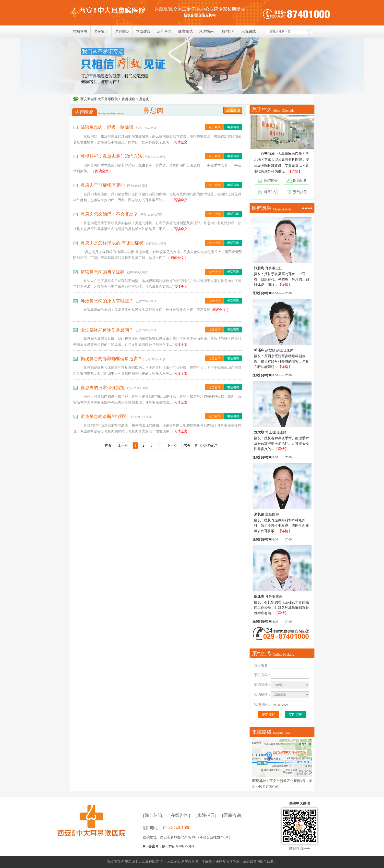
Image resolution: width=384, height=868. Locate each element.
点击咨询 (215, 127)
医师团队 (122, 31)
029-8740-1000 (177, 828)
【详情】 (295, 171)
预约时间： (263, 704)
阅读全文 (181, 142)
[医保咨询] (232, 815)
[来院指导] (206, 815)
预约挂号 (228, 31)
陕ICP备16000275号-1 (178, 846)
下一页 (172, 446)
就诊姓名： (263, 665)
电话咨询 (233, 127)
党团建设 (143, 31)
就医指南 (206, 31)
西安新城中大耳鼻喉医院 (99, 99)
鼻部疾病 (129, 99)
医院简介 (101, 31)
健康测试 (185, 31)
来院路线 (249, 31)
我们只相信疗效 (192, 66)
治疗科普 (164, 31)
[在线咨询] (180, 815)
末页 (187, 446)
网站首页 (80, 31)
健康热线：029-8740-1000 (296, 14)
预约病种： (263, 695)
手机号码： (263, 675)
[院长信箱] (153, 815)
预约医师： (263, 685)
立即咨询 (296, 715)
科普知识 (271, 192)
